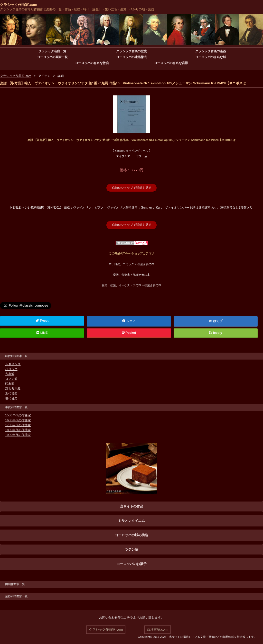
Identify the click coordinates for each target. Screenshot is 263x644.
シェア (129, 321)
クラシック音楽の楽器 (211, 51)
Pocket (129, 333)
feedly (216, 333)
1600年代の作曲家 (18, 420)
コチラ (128, 617)
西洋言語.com (157, 629)
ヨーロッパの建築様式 (131, 57)
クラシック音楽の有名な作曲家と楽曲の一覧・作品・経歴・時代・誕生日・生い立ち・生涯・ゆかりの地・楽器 (77, 9)
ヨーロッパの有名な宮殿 (171, 63)
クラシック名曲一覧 (52, 51)
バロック (11, 369)
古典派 (10, 374)
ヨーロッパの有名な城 (211, 57)
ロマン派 (11, 379)
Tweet (42, 320)
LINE (42, 333)
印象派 (10, 383)
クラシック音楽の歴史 (131, 51)
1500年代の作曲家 (18, 415)
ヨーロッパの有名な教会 (92, 63)
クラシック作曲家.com (19, 5)
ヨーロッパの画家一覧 (52, 57)
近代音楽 (11, 393)
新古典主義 (13, 388)
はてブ (218, 321)
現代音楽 (11, 398)
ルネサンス (13, 364)
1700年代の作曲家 (18, 425)
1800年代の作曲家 (18, 430)
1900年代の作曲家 (18, 435)
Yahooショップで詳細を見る (131, 188)
